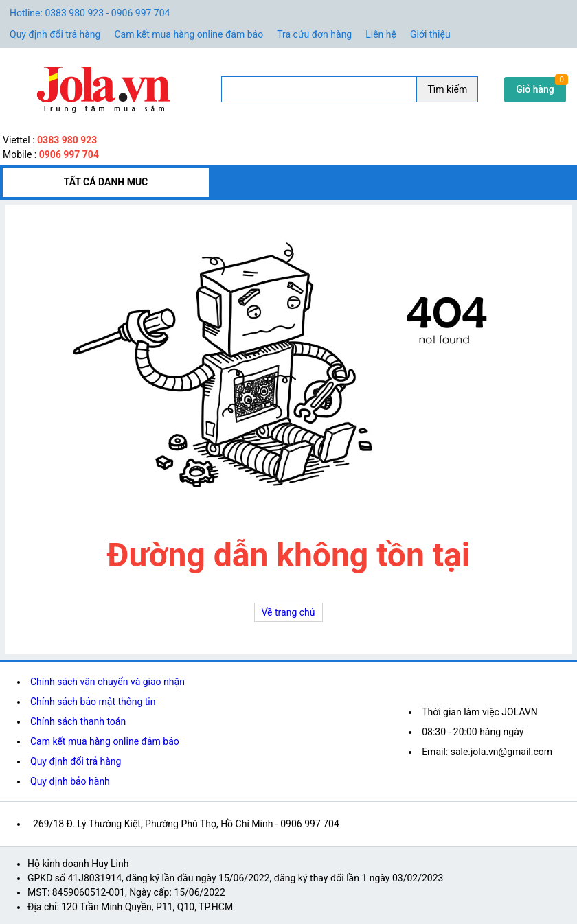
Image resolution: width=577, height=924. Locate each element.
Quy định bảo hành (70, 781)
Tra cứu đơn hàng (314, 34)
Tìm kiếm (447, 89)
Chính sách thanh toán (78, 721)
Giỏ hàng (535, 89)
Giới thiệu (430, 34)
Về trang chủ (288, 612)
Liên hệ (381, 34)
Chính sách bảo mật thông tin (93, 702)
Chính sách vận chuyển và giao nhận (108, 682)
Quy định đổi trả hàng (55, 34)
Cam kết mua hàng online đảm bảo (189, 34)
